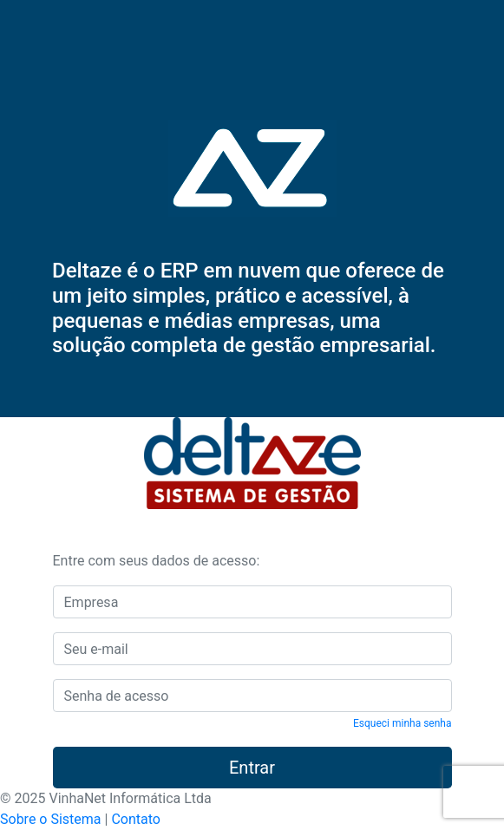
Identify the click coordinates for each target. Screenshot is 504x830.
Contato (136, 819)
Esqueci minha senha (403, 723)
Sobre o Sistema (51, 819)
